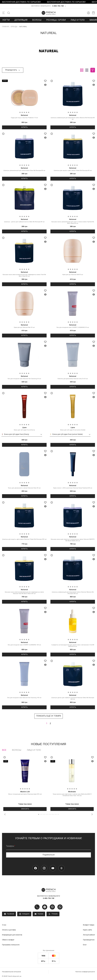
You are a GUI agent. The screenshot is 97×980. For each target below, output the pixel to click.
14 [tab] (58, 814)
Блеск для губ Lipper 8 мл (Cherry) (24, 429)
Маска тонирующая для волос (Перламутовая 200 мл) (25, 793)
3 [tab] (42, 814)
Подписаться (49, 855)
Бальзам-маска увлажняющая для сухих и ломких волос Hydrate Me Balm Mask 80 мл (73, 221)
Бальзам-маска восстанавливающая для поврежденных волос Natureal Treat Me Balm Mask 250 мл (24, 592)
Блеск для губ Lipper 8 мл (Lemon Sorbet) (73, 429)
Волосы (37, 20)
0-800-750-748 (58, 6)
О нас (4, 925)
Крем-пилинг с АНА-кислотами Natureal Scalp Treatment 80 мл (73, 487)
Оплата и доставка (9, 930)
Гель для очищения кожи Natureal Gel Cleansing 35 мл (24, 378)
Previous (5, 814)
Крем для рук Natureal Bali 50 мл (24, 326)
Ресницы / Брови (56, 20)
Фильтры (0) (93, 70)
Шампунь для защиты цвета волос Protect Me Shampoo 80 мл (73, 169)
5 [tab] (45, 814)
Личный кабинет (89, 935)
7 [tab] (48, 814)
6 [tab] (46, 814)
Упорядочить (13, 70)
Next (92, 814)
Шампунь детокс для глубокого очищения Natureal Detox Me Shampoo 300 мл (73, 697)
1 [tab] (39, 814)
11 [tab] (54, 814)
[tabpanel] (25, 783)
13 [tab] (57, 814)
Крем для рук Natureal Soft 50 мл (73, 273)
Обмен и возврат (8, 940)
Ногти (6, 20)
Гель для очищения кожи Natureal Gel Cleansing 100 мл (24, 697)
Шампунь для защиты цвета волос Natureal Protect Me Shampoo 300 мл (24, 538)
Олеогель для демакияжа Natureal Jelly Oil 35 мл (73, 378)
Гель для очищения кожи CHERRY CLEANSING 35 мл (73, 326)
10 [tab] (52, 814)
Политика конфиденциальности (85, 972)
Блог (85, 945)
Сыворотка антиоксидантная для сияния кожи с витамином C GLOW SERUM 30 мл (73, 644)
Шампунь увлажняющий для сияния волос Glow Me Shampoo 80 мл (24, 169)
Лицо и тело (78, 20)
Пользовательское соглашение (11, 972)
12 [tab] (55, 814)
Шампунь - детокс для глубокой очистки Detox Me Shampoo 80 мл (24, 221)
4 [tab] (43, 814)
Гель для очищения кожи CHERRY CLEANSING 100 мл (24, 644)
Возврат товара (89, 925)
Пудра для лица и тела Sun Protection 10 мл (24, 117)
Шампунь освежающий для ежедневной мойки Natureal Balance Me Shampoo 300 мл (73, 592)
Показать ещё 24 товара (49, 716)
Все (4, 750)
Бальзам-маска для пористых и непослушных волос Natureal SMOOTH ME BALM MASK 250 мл (73, 539)
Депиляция (21, 20)
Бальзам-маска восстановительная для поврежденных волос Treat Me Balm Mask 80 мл (24, 274)
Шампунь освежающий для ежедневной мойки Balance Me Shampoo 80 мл (73, 117)
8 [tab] (49, 814)
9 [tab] (51, 814)
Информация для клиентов (12, 935)
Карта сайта (87, 930)
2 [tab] (40, 814)
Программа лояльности (11, 945)
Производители (89, 940)
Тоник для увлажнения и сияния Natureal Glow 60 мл (24, 487)
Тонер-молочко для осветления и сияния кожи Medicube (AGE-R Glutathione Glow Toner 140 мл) (72, 794)
